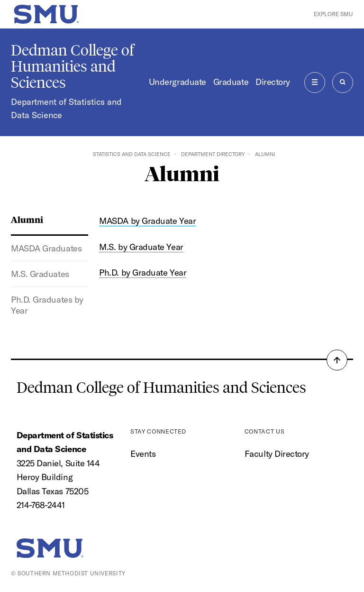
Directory (273, 82)
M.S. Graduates (40, 274)
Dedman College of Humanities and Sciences (73, 66)
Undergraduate (177, 82)
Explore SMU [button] (333, 14)
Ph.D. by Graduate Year (143, 273)
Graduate (231, 82)
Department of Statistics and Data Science (66, 108)
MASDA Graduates (46, 248)
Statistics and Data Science (132, 154)
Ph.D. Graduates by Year (47, 305)
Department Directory (213, 154)
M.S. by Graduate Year (141, 247)
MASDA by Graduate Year (147, 221)
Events (143, 454)
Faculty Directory (277, 454)
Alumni (27, 219)
